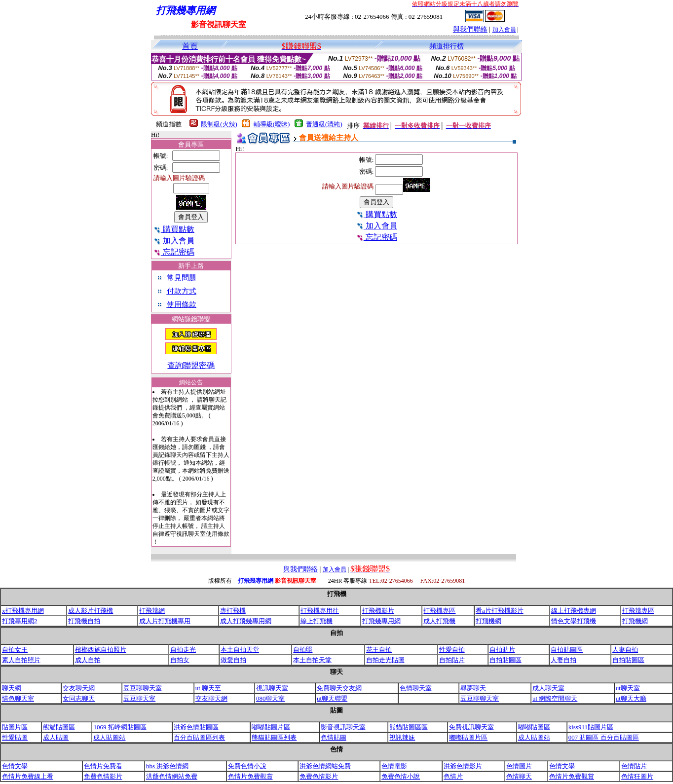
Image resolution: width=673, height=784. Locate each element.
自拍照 (303, 650)
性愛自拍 (452, 650)
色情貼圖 (334, 737)
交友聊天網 (79, 688)
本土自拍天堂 (240, 650)
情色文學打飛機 (574, 621)
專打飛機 (233, 611)
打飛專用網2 (20, 621)
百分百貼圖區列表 (199, 737)
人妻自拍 (625, 650)
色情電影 (394, 766)
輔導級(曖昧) (272, 124)
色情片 (453, 776)
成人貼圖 (56, 737)
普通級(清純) (324, 124)
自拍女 (180, 660)
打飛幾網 (152, 611)
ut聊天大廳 (631, 698)
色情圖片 (519, 766)
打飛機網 (488, 621)
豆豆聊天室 (139, 698)
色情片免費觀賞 (250, 776)
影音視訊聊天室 (343, 727)
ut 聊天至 (208, 688)
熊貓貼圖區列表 (274, 737)
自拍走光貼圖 (385, 660)
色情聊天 (519, 776)
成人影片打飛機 (91, 611)
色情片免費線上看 (28, 776)
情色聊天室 (18, 698)
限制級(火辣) (219, 124)
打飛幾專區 (638, 611)
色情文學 (15, 766)
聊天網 (12, 688)
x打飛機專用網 (23, 611)
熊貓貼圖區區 (409, 727)
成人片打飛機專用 (165, 621)
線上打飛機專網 (574, 611)
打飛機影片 (378, 611)
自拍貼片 (502, 650)
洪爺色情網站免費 (325, 766)
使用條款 (182, 304)
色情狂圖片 (637, 776)
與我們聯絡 (470, 29)
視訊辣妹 (402, 737)
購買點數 (174, 229)
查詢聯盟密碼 (191, 365)
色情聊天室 (416, 688)
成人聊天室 (548, 688)
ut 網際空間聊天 (555, 698)
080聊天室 (271, 698)
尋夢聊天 (473, 688)
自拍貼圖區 (567, 650)
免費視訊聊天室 (471, 727)
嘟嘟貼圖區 (534, 727)
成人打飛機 (439, 621)
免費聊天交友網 (339, 688)
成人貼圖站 (109, 737)
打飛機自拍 (84, 621)
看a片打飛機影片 (500, 611)
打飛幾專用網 (381, 621)
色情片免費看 (103, 766)
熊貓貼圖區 (59, 727)
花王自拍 (379, 650)
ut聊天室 (628, 688)
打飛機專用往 (320, 611)
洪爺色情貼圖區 (196, 727)
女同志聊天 (79, 698)
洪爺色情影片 (463, 766)
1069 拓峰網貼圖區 (120, 727)
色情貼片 (634, 766)
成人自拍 (88, 660)
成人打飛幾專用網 (246, 621)
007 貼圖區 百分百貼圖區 (604, 737)
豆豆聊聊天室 (143, 688)
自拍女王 (15, 650)
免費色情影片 (103, 776)
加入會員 (504, 30)
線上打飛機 (317, 621)
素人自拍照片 (21, 660)
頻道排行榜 (447, 46)
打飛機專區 (439, 611)
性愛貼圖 (15, 737)
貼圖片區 (15, 727)
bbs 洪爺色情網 (167, 766)
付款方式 (182, 291)
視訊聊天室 (272, 688)
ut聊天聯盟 (332, 698)
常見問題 (182, 278)
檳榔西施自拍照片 (101, 650)
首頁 (190, 46)
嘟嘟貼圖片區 (271, 727)
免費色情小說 (247, 766)
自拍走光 (183, 650)
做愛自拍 (233, 660)
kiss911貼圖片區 (591, 727)
